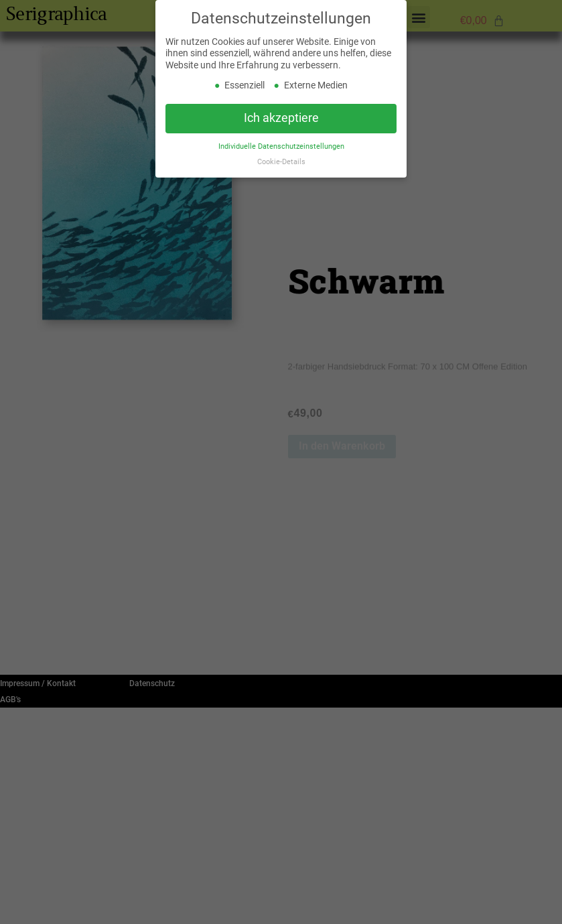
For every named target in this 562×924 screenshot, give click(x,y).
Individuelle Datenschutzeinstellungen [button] (281, 147)
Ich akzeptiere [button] (281, 119)
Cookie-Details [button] (281, 162)
